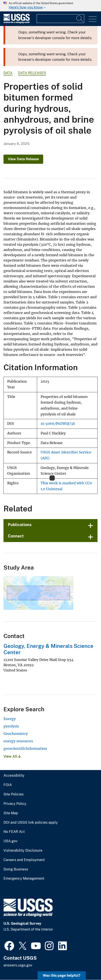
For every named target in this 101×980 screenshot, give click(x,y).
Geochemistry (16, 734)
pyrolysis (11, 726)
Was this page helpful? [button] (62, 976)
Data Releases (32, 73)
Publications (20, 525)
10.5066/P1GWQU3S (58, 424)
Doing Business (16, 869)
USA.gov (10, 841)
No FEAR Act (14, 832)
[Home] (17, 22)
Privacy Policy (15, 804)
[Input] (60, 19)
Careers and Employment (24, 860)
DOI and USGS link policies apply (31, 823)
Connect (16, 536)
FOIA (8, 785)
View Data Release (23, 159)
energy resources (18, 741)
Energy (10, 719)
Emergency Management (24, 879)
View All (12, 756)
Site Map (11, 813)
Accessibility (14, 776)
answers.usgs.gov (18, 965)
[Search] (80, 19)
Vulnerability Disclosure (23, 851)
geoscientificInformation (25, 748)
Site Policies (14, 794)
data (8, 73)
